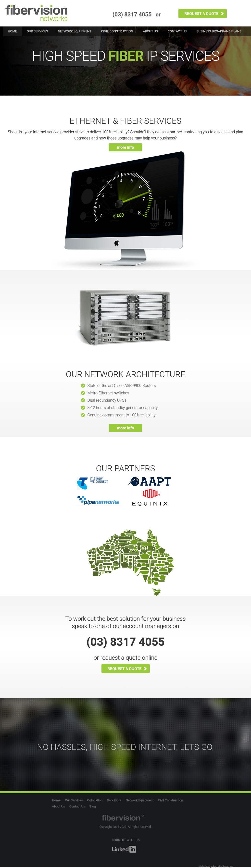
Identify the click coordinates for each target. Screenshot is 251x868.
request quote (203, 13)
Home (12, 31)
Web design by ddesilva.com (216, 866)
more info (125, 147)
